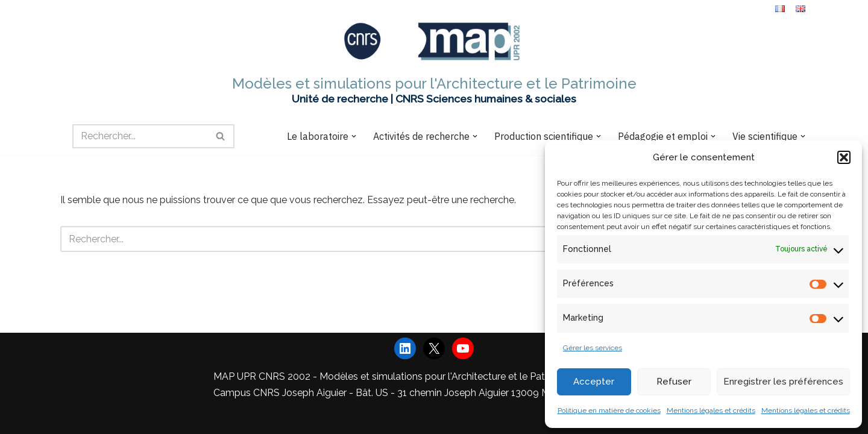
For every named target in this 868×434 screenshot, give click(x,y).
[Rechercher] (140, 136)
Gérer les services (593, 348)
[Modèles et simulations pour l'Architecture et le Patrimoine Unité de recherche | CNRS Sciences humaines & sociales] (434, 64)
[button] (844, 157)
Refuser (674, 382)
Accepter (594, 382)
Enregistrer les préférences (783, 382)
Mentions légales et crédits (711, 410)
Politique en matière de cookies (609, 410)
